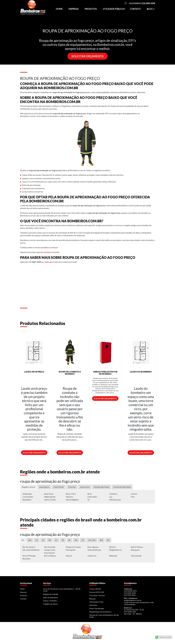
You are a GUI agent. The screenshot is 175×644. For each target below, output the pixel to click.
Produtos (91, 9)
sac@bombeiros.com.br (133, 601)
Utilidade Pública (113, 9)
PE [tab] (70, 541)
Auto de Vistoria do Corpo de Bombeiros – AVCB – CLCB (62, 591)
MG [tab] (30, 541)
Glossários (93, 606)
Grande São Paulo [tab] (104, 487)
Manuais (92, 600)
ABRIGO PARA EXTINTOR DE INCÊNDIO (105, 373)
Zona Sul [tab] (73, 487)
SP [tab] (43, 541)
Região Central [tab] (29, 487)
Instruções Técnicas (97, 596)
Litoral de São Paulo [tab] (125, 487)
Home (59, 9)
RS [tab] (63, 541)
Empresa (74, 9)
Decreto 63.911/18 (97, 593)
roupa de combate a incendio (47, 252)
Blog (150, 9)
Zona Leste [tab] (87, 487)
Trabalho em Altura (50, 605)
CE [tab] (83, 541)
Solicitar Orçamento (34, 453)
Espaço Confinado (50, 602)
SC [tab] (57, 541)
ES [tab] (37, 541)
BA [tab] (77, 541)
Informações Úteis (96, 603)
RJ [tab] (23, 541)
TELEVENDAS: (142, 3)
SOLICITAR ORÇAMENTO (88, 56)
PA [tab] (109, 541)
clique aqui (48, 262)
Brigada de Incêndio (51, 595)
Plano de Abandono (51, 598)
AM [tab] (102, 541)
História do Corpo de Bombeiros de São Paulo (104, 617)
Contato (135, 9)
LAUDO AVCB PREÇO (34, 372)
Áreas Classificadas (97, 610)
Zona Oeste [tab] (60, 487)
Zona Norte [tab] (45, 487)
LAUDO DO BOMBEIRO (141, 372)
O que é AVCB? (95, 590)
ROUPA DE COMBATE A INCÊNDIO (70, 373)
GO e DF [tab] (93, 541)
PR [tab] (50, 541)
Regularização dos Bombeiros (100, 613)
